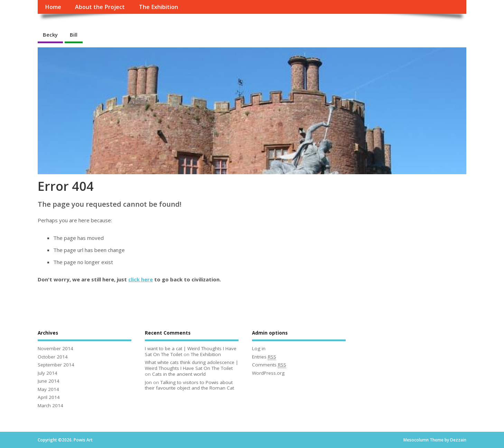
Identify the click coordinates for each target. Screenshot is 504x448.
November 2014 (55, 348)
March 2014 (50, 405)
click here (141, 279)
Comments (269, 365)
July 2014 (48, 373)
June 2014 (49, 381)
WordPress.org (268, 373)
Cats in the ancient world (179, 374)
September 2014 (56, 365)
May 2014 (48, 389)
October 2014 (53, 357)
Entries (264, 357)
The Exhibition (158, 7)
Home (53, 7)
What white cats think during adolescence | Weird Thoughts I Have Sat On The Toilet (192, 365)
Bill (74, 35)
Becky (50, 35)
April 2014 (49, 397)
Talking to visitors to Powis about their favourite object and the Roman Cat (189, 385)
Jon (148, 382)
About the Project (100, 7)
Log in (259, 348)
